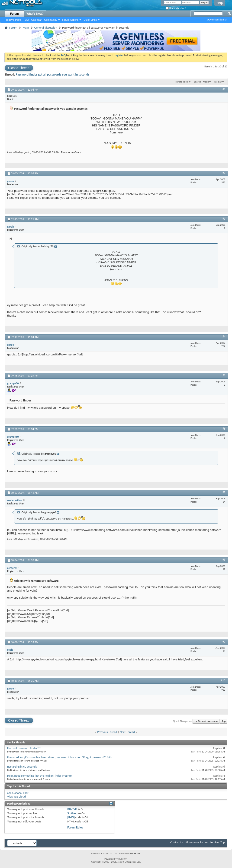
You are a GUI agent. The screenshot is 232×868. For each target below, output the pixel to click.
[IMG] (71, 817)
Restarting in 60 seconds (22, 767)
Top (224, 721)
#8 (224, 560)
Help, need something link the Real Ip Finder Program (40, 776)
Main (26, 28)
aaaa (10, 793)
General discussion (46, 28)
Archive (214, 842)
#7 (224, 492)
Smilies (72, 813)
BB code (72, 809)
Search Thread (201, 82)
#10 (223, 680)
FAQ (26, 20)
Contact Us (177, 842)
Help (220, 3)
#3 (224, 219)
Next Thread (127, 732)
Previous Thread (107, 732)
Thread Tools (182, 82)
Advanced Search (217, 20)
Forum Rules (75, 827)
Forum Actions (70, 20)
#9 (224, 642)
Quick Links (90, 20)
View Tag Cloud (16, 797)
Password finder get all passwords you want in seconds (53, 75)
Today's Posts (14, 20)
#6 (224, 429)
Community (51, 20)
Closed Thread (19, 68)
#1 (224, 89)
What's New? (35, 14)
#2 (224, 173)
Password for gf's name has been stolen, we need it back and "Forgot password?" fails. (60, 757)
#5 (224, 375)
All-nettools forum (197, 842)
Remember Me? (176, 8)
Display (218, 82)
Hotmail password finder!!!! (24, 748)
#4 (224, 337)
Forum (14, 14)
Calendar (37, 20)
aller (26, 793)
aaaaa (18, 793)
